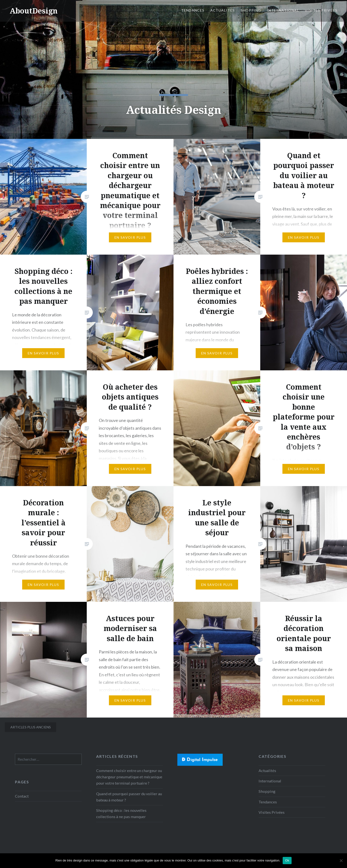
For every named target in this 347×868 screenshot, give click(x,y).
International (283, 10)
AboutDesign (34, 11)
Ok (287, 860)
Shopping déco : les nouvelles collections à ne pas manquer (121, 813)
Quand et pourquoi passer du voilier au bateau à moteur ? (129, 797)
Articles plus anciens (31, 727)
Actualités (223, 10)
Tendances (193, 10)
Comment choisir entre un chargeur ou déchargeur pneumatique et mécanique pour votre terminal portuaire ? (129, 777)
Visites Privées (321, 10)
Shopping (251, 10)
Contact (22, 796)
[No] (341, 861)
